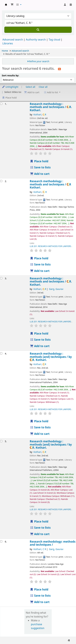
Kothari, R (40, 114)
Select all (31, 87)
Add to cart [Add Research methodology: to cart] (40, 602)
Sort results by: (10, 75)
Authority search (36, 40)
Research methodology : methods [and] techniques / (51, 357)
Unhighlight (10, 87)
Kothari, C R (40, 549)
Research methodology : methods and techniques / (51, 107)
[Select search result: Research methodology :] (1, 104)
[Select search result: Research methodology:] (1, 541)
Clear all (43, 87)
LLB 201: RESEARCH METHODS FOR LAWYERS (51, 246)
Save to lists (40, 167)
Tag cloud (54, 40)
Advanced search (13, 40)
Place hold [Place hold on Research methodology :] (39, 161)
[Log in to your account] (65, 5)
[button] (12, 5)
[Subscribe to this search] (59, 69)
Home (5, 51)
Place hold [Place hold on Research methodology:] (39, 589)
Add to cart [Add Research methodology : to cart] (40, 174)
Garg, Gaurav (56, 289)
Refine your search (39, 61)
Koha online (6, 5)
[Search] (38, 30)
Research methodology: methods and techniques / (53, 543)
